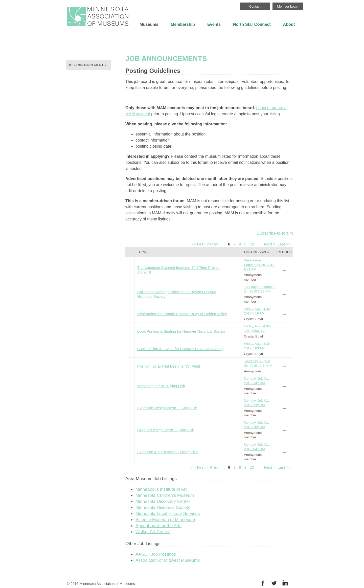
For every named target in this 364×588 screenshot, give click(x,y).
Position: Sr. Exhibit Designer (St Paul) (169, 366)
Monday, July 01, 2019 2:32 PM (256, 403)
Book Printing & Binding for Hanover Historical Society (181, 331)
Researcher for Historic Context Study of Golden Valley (182, 314)
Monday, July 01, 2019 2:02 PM (256, 425)
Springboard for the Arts (158, 526)
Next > (270, 244)
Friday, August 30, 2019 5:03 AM (257, 346)
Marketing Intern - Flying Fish (161, 386)
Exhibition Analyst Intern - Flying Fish (167, 452)
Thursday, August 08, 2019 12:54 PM (258, 363)
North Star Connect (252, 24)
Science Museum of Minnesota (165, 519)
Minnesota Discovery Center (163, 501)
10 (252, 244)
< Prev (213, 244)
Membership (183, 24)
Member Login (288, 6)
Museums (149, 24)
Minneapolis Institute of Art (161, 489)
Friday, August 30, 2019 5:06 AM (257, 329)
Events (214, 24)
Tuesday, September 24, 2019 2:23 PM (259, 289)
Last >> (285, 244)
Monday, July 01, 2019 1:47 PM (256, 447)
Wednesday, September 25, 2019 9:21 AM (259, 265)
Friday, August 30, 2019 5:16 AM (257, 311)
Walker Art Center (153, 532)
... (223, 244)
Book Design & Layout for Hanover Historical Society (180, 349)
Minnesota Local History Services (168, 513)
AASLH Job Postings (156, 554)
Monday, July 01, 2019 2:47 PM (256, 381)
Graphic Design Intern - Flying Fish (166, 430)
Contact (255, 6)
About (289, 24)
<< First (198, 244)
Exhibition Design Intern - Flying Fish (167, 408)
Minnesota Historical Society (163, 507)
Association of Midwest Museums (168, 560)
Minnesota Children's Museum (165, 495)
